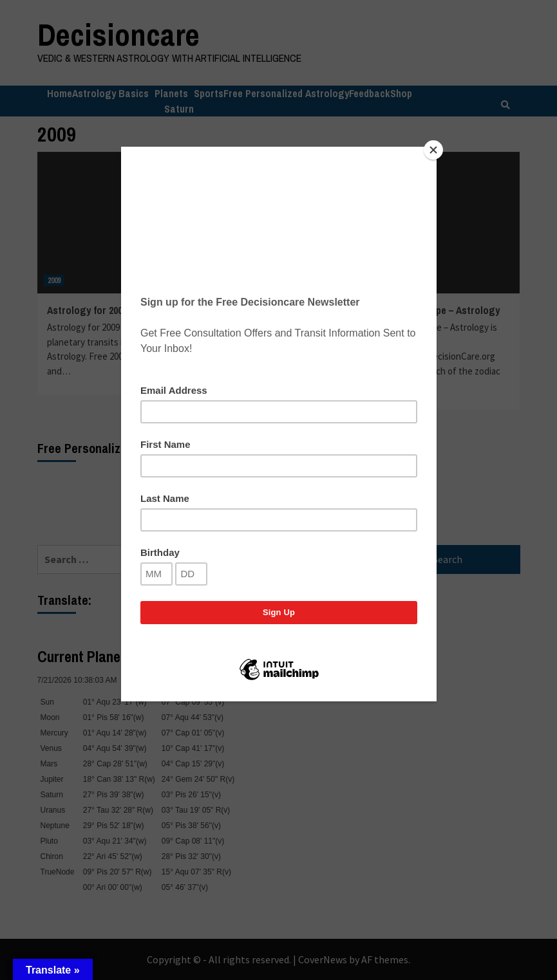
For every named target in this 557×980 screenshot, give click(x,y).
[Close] (433, 150)
